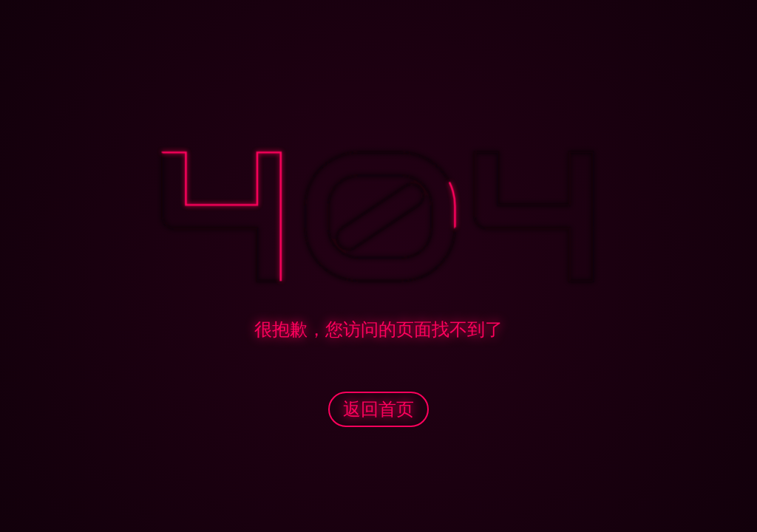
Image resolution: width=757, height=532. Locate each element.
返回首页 (378, 409)
